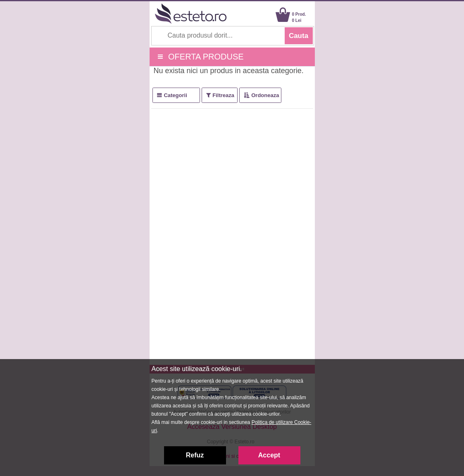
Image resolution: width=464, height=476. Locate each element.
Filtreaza (223, 95)
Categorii (175, 95)
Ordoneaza (265, 95)
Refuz (195, 455)
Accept (269, 455)
